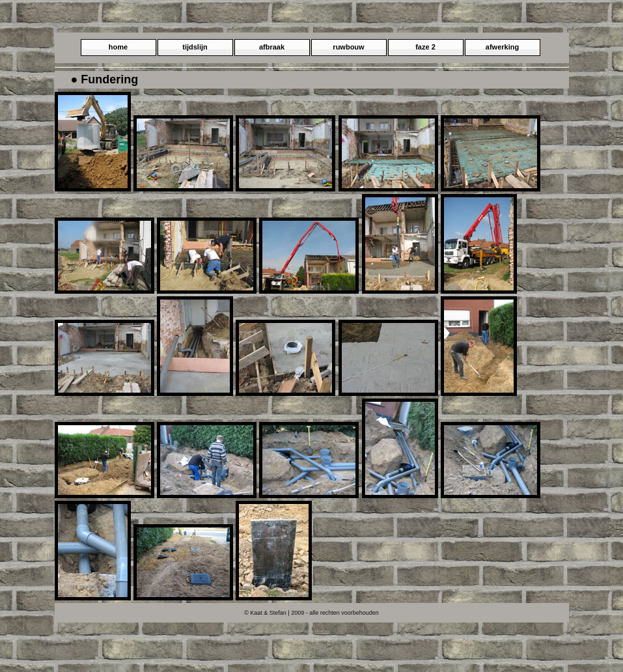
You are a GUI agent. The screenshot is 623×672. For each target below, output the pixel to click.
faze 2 (425, 47)
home (118, 47)
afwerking (502, 47)
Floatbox (322, 631)
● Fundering (105, 79)
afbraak (272, 47)
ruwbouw (348, 47)
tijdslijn (195, 47)
